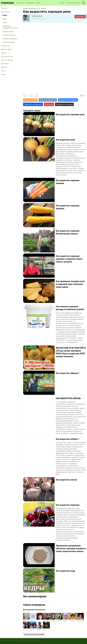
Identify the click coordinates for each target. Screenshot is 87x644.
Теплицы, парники (8, 31)
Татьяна (67, 617)
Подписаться (80, 17)
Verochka (53, 617)
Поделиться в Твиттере (64, 104)
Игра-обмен (5, 64)
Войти (63, 3)
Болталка (4, 67)
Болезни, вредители (9, 35)
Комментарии (30, 3)
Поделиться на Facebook (68, 100)
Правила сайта (6, 640)
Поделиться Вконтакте (48, 100)
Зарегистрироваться (73, 3)
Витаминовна (80, 617)
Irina (40, 617)
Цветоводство (6, 46)
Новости (4, 53)
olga (47, 626)
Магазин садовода (7, 60)
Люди (38, 3)
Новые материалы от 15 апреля (35, 8)
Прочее (3, 74)
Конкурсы (4, 8)
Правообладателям (17, 640)
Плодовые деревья (9, 42)
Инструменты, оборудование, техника (10, 27)
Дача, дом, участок (7, 56)
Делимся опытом (6, 49)
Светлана (26, 617)
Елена (60, 617)
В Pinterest (49, 104)
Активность (20, 3)
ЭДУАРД (40, 626)
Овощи (5, 15)
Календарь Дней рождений (34, 634)
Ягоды (5, 19)
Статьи (3, 71)
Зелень (5, 22)
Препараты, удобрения (10, 39)
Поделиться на (33, 104)
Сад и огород (5, 12)
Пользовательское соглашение (33, 640)
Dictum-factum (37, 16)
